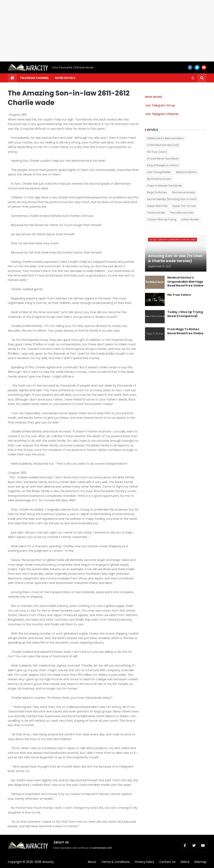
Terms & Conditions (116, 862)
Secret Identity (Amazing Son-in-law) (172, 199)
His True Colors (157, 152)
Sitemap (200, 862)
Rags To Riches (157, 192)
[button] (193, 78)
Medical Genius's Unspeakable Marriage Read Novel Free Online (185, 282)
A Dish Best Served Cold (163, 145)
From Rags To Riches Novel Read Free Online (185, 331)
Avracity (48, 862)
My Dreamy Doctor (159, 179)
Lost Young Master (159, 172)
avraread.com (102, 848)
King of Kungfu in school (163, 165)
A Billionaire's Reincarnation (165, 138)
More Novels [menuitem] (65, 78)
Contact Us (167, 862)
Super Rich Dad (157, 206)
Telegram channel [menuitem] (34, 78)
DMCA (185, 862)
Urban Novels (190, 219)
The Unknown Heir (182, 213)
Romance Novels (184, 192)
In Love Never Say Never (163, 159)
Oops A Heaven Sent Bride (165, 186)
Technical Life (156, 213)
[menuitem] (12, 78)
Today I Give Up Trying (162, 219)
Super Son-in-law (184, 206)
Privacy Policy (145, 862)
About (92, 862)
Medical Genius (186, 172)
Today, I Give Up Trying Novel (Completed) (185, 314)
